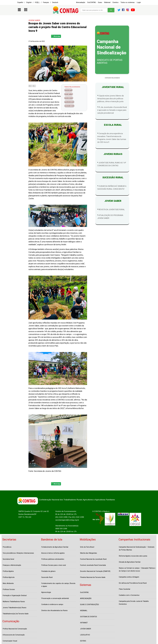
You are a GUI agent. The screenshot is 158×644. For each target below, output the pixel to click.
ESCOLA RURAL (112, 125)
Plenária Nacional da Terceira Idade (93, 577)
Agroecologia (46, 592)
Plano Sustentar (125, 589)
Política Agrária (8, 571)
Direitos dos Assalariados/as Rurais (54, 610)
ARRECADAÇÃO (86, 598)
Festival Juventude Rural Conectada (93, 565)
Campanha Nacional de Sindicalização (112, 47)
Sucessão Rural (47, 577)
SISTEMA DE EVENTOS (89, 617)
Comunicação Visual (10, 641)
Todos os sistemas (128, 2)
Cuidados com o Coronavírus (129, 595)
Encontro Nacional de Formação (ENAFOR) (95, 571)
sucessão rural (69, 106)
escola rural (68, 90)
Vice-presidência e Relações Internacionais (18, 553)
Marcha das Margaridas (89, 553)
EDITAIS (83, 641)
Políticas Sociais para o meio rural (54, 565)
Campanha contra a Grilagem (129, 577)
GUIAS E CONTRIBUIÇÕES (89, 605)
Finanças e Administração (12, 565)
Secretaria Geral (8, 559)
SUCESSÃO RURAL (112, 177)
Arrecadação (81, 2)
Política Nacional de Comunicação (15, 629)
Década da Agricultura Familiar (130, 562)
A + (30, 86)
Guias (100, 2)
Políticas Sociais (9, 589)
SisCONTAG (92, 2)
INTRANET (84, 623)
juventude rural (69, 102)
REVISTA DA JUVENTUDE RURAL (112, 209)
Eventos (115, 2)
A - (34, 86)
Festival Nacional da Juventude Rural (93, 559)
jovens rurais (69, 98)
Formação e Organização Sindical (15, 595)
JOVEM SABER (34, 20)
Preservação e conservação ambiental (55, 598)
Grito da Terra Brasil (87, 547)
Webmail (107, 2)
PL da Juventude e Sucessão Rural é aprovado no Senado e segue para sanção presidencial (112, 110)
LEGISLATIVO (85, 635)
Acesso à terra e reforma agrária (53, 553)
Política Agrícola (9, 577)
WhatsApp (56, 36)
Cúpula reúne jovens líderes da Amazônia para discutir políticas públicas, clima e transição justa (111, 99)
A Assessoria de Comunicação (14, 635)
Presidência (7, 547)
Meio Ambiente (8, 583)
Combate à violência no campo (52, 604)
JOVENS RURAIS (112, 154)
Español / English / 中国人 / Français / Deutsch (38, 2)
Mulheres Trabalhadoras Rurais (14, 602)
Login (139, 2)
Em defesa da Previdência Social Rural (133, 583)
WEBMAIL (84, 611)
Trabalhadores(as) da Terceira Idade (16, 614)
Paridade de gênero (48, 571)
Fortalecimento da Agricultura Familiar (55, 547)
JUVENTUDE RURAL (112, 87)
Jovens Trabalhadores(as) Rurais (14, 608)
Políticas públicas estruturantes (53, 559)
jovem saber (69, 94)
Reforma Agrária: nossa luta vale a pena (133, 556)
